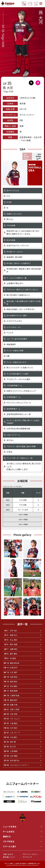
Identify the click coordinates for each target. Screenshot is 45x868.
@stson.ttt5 (39, 83)
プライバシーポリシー (31, 854)
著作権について (9, 857)
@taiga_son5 (32, 83)
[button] (37, 156)
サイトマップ (27, 857)
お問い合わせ (8, 854)
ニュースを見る (22, 827)
